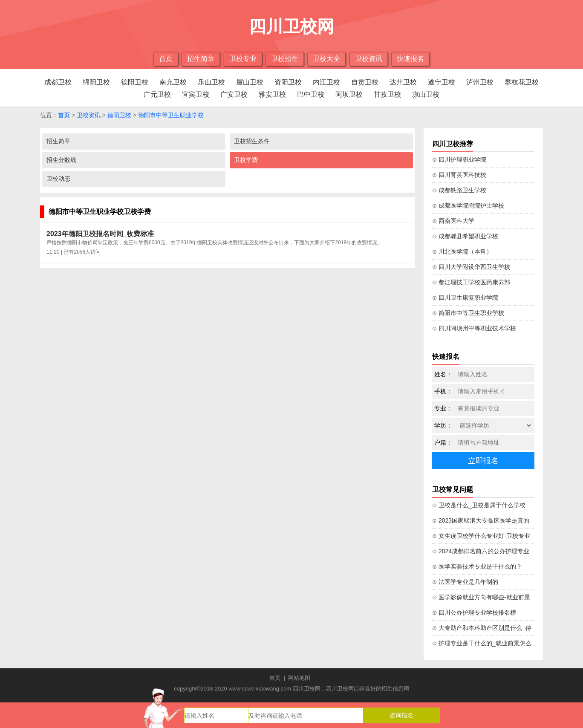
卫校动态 (58, 179)
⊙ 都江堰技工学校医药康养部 (471, 282)
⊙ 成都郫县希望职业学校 (465, 236)
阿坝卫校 (349, 94)
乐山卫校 (211, 82)
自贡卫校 (365, 82)
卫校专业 (243, 59)
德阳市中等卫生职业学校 (171, 115)
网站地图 (299, 678)
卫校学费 (246, 160)
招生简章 (201, 59)
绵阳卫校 (96, 82)
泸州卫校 (480, 82)
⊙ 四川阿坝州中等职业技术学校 (474, 328)
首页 (166, 59)
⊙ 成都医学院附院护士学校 (468, 205)
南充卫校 (173, 82)
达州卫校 (403, 82)
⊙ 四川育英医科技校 (459, 175)
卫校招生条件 (252, 141)
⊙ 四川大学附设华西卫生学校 (471, 267)
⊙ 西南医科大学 (453, 221)
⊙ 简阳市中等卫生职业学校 (468, 313)
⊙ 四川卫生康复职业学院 (465, 298)
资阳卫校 (288, 82)
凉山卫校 (426, 94)
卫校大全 (326, 59)
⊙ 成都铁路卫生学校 (459, 190)
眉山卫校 (250, 82)
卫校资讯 (369, 59)
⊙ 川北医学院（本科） (462, 251)
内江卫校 (326, 82)
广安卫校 (234, 94)
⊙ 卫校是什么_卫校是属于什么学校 (479, 505)
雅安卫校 (272, 94)
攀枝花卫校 (522, 82)
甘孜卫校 (387, 94)
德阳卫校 (135, 82)
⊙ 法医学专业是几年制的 (465, 582)
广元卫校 (157, 94)
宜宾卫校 (196, 94)
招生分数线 (61, 160)
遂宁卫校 (442, 82)
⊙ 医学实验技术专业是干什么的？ (477, 566)
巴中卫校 (311, 94)
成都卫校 (58, 82)
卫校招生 (285, 59)
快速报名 (410, 59)
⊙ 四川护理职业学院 (459, 159)
